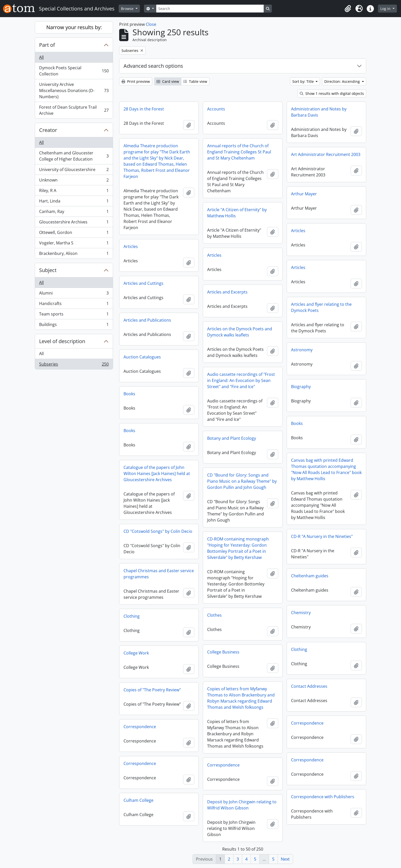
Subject (48, 270)
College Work (136, 653)
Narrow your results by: (74, 27)
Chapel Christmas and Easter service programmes (159, 574)
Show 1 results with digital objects (332, 93)
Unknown (74, 181)
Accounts (216, 109)
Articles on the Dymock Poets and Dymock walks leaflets (240, 332)
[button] (348, 9)
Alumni (74, 294)
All (41, 57)
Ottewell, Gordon (74, 234)
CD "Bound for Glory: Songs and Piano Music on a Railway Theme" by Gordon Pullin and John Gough (242, 481)
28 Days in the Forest (144, 109)
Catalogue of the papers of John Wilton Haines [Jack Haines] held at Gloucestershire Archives (157, 474)
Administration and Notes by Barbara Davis (319, 112)
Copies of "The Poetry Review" (152, 690)
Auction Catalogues (142, 357)
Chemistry (301, 613)
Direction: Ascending (343, 81)
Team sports (74, 315)
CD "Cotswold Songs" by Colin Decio (158, 531)
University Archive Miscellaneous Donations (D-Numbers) (74, 91)
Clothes (214, 615)
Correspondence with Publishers (323, 797)
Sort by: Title (304, 81)
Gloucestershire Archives (74, 223)
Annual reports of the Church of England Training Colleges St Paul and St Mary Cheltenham (239, 152)
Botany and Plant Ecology (232, 438)
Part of (47, 45)
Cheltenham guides (310, 576)
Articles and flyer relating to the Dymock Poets (321, 307)
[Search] (210, 9)
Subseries (74, 365)
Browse (128, 9)
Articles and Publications (147, 320)
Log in (386, 9)
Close (151, 24)
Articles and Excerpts (227, 292)
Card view (168, 81)
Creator (48, 130)
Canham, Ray (74, 213)
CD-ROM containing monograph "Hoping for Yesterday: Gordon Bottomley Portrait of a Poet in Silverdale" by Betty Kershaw (238, 548)
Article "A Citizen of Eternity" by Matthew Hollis (237, 213)
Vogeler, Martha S (74, 244)
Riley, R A (74, 192)
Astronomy (302, 350)
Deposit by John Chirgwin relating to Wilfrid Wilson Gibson (242, 805)
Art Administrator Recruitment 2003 (326, 154)
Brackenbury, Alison (74, 254)
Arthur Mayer (304, 194)
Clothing (132, 616)
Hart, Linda (74, 202)
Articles (298, 231)
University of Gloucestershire (74, 171)
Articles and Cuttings (143, 283)
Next (285, 859)
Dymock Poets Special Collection (74, 71)
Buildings (74, 325)
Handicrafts (74, 305)
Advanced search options (153, 66)
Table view (195, 81)
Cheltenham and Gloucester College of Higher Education (74, 156)
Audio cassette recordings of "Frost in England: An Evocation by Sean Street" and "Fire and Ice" (241, 380)
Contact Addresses (309, 686)
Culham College (138, 800)
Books (129, 394)
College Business (223, 652)
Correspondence (307, 723)
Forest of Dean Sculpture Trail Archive (74, 110)
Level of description (62, 341)
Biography (301, 387)
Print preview (136, 81)
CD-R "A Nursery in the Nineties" (322, 536)
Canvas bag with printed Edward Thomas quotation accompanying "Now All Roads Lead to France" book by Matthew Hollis (326, 469)
